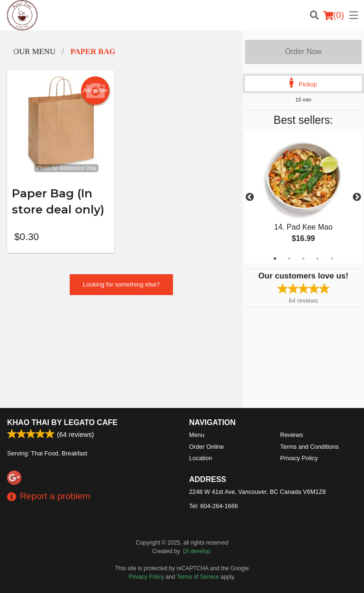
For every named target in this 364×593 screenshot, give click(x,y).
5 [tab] (332, 259)
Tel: (214, 506)
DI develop (196, 551)
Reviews (291, 435)
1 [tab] (275, 259)
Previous (250, 197)
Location (200, 458)
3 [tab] (303, 259)
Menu (197, 435)
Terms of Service (198, 577)
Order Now (303, 51)
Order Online (206, 447)
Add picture (96, 91)
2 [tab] (289, 259)
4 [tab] (318, 259)
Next (357, 197)
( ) (334, 15)
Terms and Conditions (309, 447)
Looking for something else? (122, 284)
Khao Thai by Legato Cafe (62, 422)
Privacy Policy (299, 458)
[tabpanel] (303, 197)
